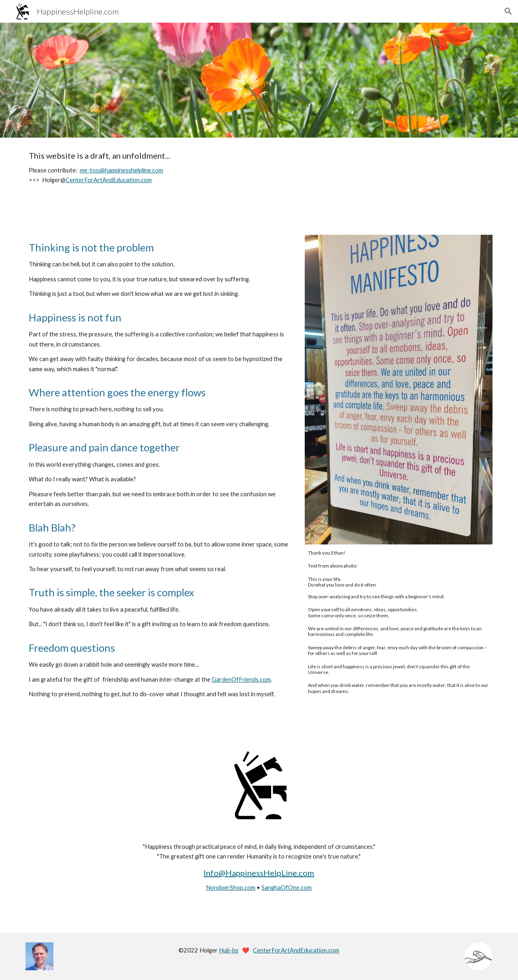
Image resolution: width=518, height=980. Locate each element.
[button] (508, 11)
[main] (259, 168)
